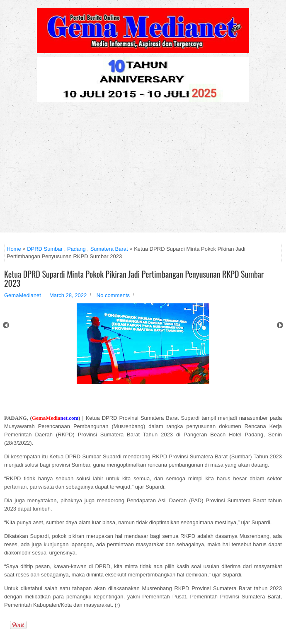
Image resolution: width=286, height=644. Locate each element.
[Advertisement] (143, 170)
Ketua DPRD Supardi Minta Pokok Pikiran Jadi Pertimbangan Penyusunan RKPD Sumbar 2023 (134, 278)
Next (280, 325)
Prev (6, 325)
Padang (76, 249)
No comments (113, 295)
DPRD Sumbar (45, 249)
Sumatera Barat (109, 249)
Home (14, 249)
